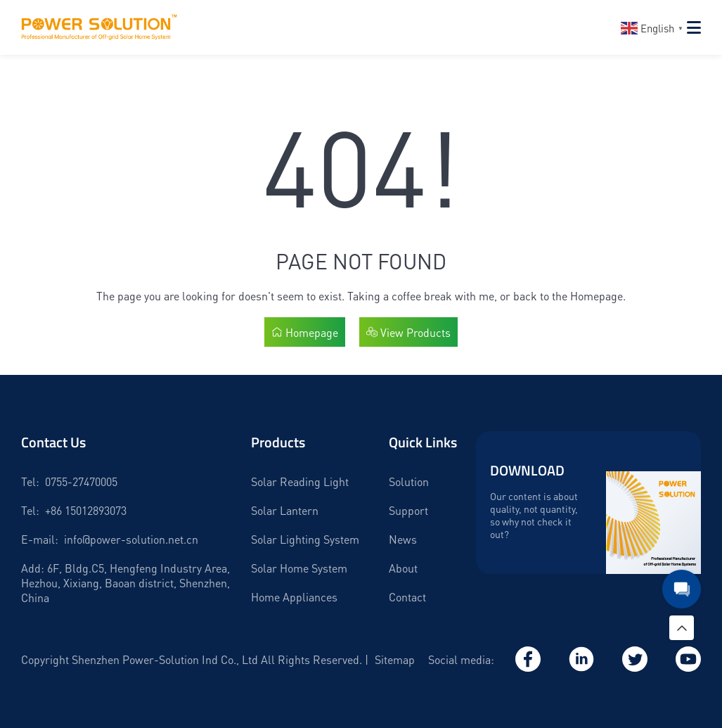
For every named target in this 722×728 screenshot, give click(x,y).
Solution (409, 481)
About (403, 568)
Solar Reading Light (300, 481)
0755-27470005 (81, 481)
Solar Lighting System (305, 539)
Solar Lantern (285, 510)
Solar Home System (299, 568)
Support (408, 510)
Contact (407, 597)
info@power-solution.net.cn (131, 539)
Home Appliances (294, 597)
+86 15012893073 (86, 510)
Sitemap (395, 659)
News (403, 539)
